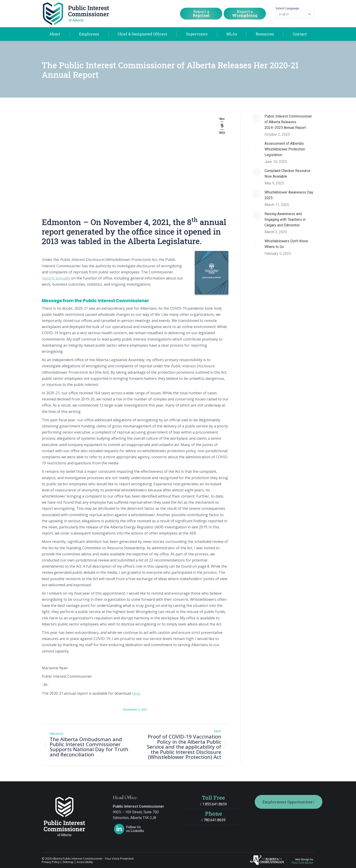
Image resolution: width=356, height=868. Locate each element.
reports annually (56, 278)
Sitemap (68, 862)
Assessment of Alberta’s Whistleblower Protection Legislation (285, 149)
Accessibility (85, 862)
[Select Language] (295, 14)
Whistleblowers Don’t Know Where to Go (286, 244)
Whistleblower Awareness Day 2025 (289, 195)
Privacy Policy (51, 862)
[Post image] (257, 118)
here (136, 693)
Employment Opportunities (289, 802)
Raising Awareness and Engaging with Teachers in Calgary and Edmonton (285, 219)
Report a (201, 13)
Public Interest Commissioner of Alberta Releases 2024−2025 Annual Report (288, 122)
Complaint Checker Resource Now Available (287, 174)
